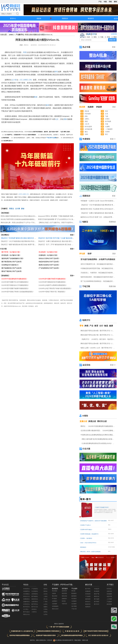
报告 (94, 37)
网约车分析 (102, 421)
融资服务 (74, 596)
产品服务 (109, 602)
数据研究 (91, 18)
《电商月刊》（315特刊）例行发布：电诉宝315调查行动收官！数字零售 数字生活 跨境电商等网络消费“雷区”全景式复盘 (98, 339)
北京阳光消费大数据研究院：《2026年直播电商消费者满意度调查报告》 (98, 430)
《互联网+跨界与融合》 (86, 530)
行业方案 (3, 249)
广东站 (45, 602)
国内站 (45, 591)
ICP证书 (50, 640)
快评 (90, 254)
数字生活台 (35, 607)
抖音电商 (88, 114)
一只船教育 (109, 129)
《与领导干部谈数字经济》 (105, 510)
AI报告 (85, 416)
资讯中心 (13, 18)
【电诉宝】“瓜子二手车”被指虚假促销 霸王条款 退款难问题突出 (60, 244)
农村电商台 (35, 594)
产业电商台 (35, 589)
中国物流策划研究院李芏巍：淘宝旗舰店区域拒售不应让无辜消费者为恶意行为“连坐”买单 (98, 268)
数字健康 (97, 599)
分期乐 (107, 119)
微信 (86, 132)
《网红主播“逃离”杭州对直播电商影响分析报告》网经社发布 (98, 439)
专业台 (26, 585)
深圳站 (45, 612)
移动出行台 (26, 596)
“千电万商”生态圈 (51, 138)
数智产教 (97, 594)
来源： (22, 45)
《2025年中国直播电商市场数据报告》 (14, 279)
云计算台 (26, 609)
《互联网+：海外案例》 (86, 538)
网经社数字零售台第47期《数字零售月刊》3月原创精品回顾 (98, 335)
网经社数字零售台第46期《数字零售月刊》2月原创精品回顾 (98, 343)
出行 (101, 326)
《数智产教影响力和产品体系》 (11, 271)
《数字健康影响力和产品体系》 (11, 268)
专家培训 (64, 604)
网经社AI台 (26, 614)
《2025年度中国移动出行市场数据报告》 (15, 285)
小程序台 (34, 612)
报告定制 (64, 596)
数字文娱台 (26, 612)
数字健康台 (35, 596)
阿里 (25, 52)
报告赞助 (64, 593)
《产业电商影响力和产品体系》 (49, 268)
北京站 (45, 594)
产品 (100, 2)
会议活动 (86, 365)
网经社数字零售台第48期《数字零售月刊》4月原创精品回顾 (98, 331)
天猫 (107, 124)
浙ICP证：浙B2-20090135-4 (38, 640)
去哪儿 (87, 119)
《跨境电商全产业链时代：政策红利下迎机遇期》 (93, 521)
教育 (96, 326)
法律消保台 (35, 602)
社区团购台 (26, 594)
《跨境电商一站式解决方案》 (11, 255)
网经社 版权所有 (59, 624)
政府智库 (64, 591)
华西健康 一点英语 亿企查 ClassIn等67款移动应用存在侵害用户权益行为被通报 (98, 201)
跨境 (86, 326)
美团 (86, 121)
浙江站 (45, 599)
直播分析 (83, 421)
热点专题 (86, 47)
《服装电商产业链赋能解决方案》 (12, 258)
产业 (91, 326)
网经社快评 (55, 609)
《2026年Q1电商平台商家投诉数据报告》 (52, 285)
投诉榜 (82, 107)
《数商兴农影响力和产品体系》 (49, 265)
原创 (23, 209)
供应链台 (34, 609)
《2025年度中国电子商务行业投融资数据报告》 (17, 292)
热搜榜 (91, 107)
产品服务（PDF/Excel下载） (63, 585)
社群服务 (55, 604)
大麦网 (107, 127)
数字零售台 (35, 604)
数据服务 (74, 593)
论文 (57, 119)
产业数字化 (20, 35)
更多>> (113, 139)
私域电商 (97, 591)
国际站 (45, 589)
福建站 (45, 607)
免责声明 (109, 596)
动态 (87, 37)
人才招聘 (109, 599)
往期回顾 (114, 34)
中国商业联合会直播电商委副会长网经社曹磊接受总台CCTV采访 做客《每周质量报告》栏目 (98, 435)
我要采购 (112, 286)
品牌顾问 (55, 601)
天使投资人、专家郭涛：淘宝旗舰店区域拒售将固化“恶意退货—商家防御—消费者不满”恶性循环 (98, 273)
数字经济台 (26, 607)
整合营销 (55, 596)
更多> (72, 235)
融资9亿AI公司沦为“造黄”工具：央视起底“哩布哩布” (98, 217)
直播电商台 (26, 599)
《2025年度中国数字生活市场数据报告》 (15, 282)
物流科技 (88, 604)
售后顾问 (74, 599)
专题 (105, 2)
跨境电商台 (26, 589)
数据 (36, 97)
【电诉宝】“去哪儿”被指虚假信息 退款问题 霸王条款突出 (58, 241)
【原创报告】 (5, 276)
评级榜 (99, 107)
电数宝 (85, 222)
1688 (86, 134)
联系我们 (109, 589)
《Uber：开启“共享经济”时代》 (88, 543)
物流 (106, 326)
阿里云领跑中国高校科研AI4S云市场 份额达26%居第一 (20, 216)
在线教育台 (26, 591)
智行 (107, 134)
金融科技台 (26, 602)
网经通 (73, 591)
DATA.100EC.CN (24, 194)
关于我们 (110, 585)
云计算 (14, 80)
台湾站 (45, 614)
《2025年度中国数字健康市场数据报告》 (15, 288)
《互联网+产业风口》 (85, 525)
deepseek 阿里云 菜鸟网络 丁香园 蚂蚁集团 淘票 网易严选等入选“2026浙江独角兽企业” (69, 216)
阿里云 (12, 209)
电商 (89, 34)
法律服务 (74, 601)
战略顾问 (64, 599)
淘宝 (107, 111)
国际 (65, 119)
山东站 (45, 604)
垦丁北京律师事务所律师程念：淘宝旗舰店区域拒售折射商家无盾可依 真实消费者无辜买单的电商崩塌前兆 (98, 281)
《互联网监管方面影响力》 (10, 265)
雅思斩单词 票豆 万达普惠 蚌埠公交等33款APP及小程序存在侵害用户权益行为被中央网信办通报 (98, 209)
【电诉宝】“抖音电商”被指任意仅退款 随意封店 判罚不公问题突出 (24, 238)
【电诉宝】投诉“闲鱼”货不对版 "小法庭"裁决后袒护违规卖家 (59, 238)
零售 (82, 326)
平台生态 (5, 585)
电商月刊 (86, 320)
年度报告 (86, 139)
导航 (110, 2)
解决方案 (89, 585)
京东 (107, 114)
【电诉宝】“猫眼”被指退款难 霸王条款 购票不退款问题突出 (21, 244)
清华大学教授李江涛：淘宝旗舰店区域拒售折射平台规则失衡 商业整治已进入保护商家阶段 (98, 264)
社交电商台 (35, 591)
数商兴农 (97, 596)
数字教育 (97, 602)
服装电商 (88, 599)
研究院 (64, 601)
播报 (115, 2)
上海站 (45, 596)
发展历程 (109, 591)
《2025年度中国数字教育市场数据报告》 (52, 279)
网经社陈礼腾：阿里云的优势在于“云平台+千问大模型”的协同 (23, 223)
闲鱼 (86, 116)
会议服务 (74, 604)
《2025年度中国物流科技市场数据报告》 (52, 282)
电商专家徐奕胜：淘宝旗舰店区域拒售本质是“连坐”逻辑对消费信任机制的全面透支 (98, 277)
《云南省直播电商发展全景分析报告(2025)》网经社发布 (98, 443)
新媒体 (39, 18)
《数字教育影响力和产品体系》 (11, 262)
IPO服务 (54, 599)
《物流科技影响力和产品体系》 (49, 262)
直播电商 (88, 591)
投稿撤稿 (109, 594)
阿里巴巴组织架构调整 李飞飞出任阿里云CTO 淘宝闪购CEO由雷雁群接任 (64, 219)
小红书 (87, 124)
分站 (45, 585)
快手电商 (108, 121)
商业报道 (55, 591)
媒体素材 (109, 604)
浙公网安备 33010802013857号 (64, 640)
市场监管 (97, 589)
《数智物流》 (83, 547)
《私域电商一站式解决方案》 (48, 252)
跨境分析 (92, 421)
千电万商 (86, 286)
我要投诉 (65, 18)
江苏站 (45, 609)
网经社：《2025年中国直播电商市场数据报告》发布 (98, 426)
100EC (11, 35)
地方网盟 (74, 606)
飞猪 (107, 116)
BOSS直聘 (88, 127)
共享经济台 (26, 604)
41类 (87, 640)
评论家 (82, 254)
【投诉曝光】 (5, 235)
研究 (56, 72)
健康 (111, 326)
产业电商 (88, 596)
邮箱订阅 (112, 40)
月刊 (94, 34)
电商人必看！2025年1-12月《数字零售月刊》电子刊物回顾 (98, 348)
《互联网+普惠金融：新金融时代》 (89, 534)
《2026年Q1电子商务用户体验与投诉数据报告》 (55, 288)
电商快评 (88, 607)
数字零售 (88, 589)
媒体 (48, 105)
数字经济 (97, 604)
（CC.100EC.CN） (26, 80)
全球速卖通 (88, 129)
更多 (114, 47)
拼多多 (87, 111)
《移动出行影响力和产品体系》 (49, 258)
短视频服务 (55, 606)
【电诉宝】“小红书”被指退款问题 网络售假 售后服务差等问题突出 (24, 241)
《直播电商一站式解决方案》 (48, 255)
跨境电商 (88, 594)
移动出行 (88, 602)
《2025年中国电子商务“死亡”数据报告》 (52, 292)
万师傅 (107, 132)
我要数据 (112, 222)
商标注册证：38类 (80, 640)
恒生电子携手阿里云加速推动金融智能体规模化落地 (19, 219)
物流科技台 (35, 599)
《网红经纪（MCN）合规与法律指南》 (90, 552)
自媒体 (54, 593)
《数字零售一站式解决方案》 (11, 252)
